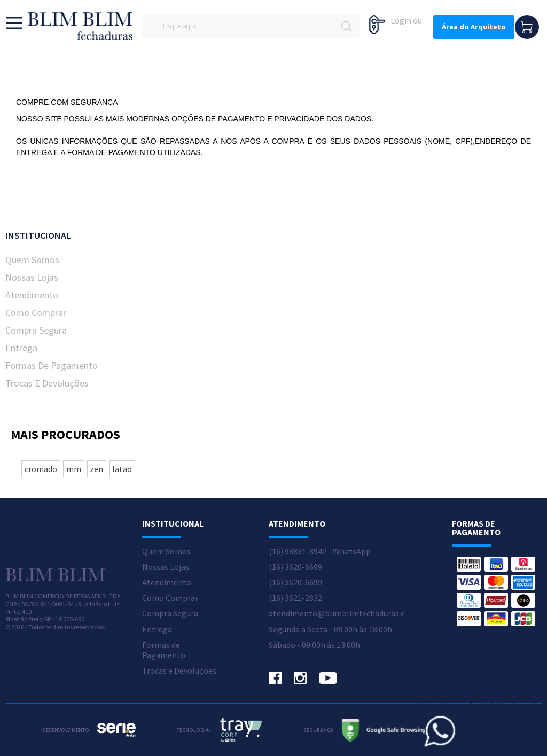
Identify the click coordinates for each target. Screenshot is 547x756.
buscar (346, 26)
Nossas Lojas (32, 277)
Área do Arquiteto (474, 27)
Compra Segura (36, 330)
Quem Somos (32, 260)
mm (74, 469)
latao (122, 469)
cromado (41, 469)
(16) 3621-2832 (295, 598)
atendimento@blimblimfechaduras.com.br (347, 614)
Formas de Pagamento (52, 365)
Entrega (21, 348)
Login (401, 20)
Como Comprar (36, 313)
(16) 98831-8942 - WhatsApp (320, 551)
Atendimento (32, 295)
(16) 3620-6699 (295, 567)
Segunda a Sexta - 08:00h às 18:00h (330, 630)
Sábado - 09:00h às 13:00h (314, 645)
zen (96, 469)
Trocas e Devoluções (47, 383)
